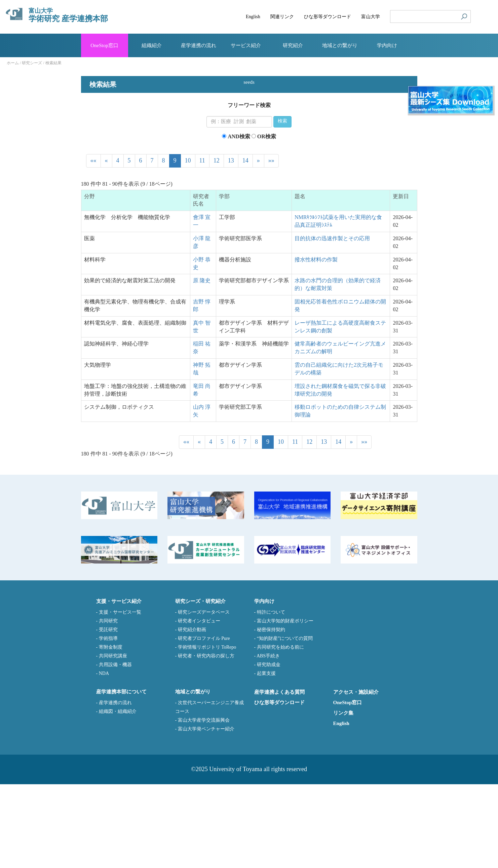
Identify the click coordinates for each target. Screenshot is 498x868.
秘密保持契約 (271, 713)
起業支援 (266, 757)
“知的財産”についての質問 (285, 722)
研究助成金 (269, 748)
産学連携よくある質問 (279, 776)
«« (93, 244)
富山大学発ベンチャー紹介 (206, 813)
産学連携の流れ (115, 786)
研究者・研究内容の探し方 (206, 740)
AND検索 (239, 220)
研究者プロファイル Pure (204, 722)
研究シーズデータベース (204, 696)
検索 (282, 205)
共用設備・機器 (115, 748)
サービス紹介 (246, 45)
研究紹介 (293, 45)
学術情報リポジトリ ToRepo (207, 731)
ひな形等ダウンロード (279, 786)
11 (202, 244)
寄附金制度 (111, 731)
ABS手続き (268, 740)
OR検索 (267, 220)
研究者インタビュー (199, 705)
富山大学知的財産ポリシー (285, 705)
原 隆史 (202, 364)
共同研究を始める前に (280, 731)
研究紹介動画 (192, 713)
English (341, 807)
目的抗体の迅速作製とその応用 (332, 322)
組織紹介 (152, 45)
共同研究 (108, 705)
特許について (271, 696)
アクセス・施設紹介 (356, 776)
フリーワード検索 (249, 189)
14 (245, 244)
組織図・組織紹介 (118, 795)
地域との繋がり (340, 45)
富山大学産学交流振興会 (204, 804)
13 (231, 244)
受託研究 (108, 713)
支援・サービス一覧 (120, 696)
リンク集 (343, 797)
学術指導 (108, 722)
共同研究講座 (113, 740)
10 (188, 244)
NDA (104, 757)
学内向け (387, 45)
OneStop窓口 (348, 786)
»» (271, 244)
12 (217, 244)
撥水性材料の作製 (316, 343)
